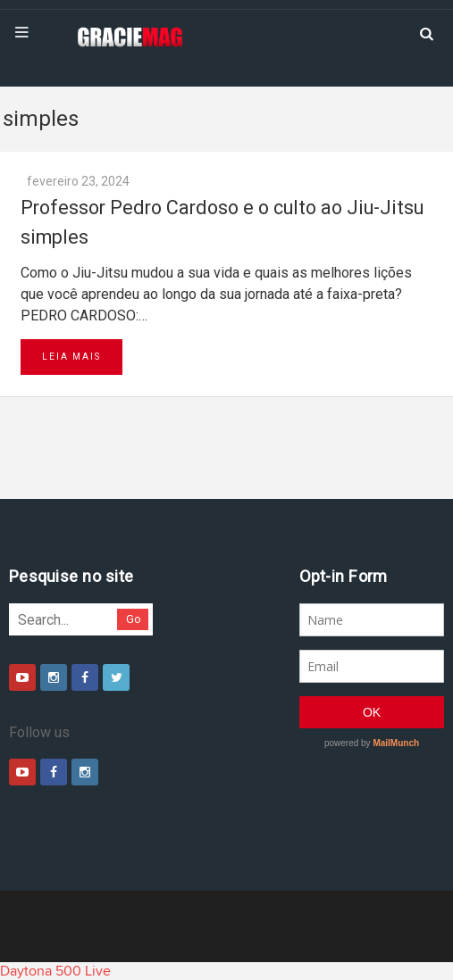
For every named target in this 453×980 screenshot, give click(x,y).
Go (134, 619)
